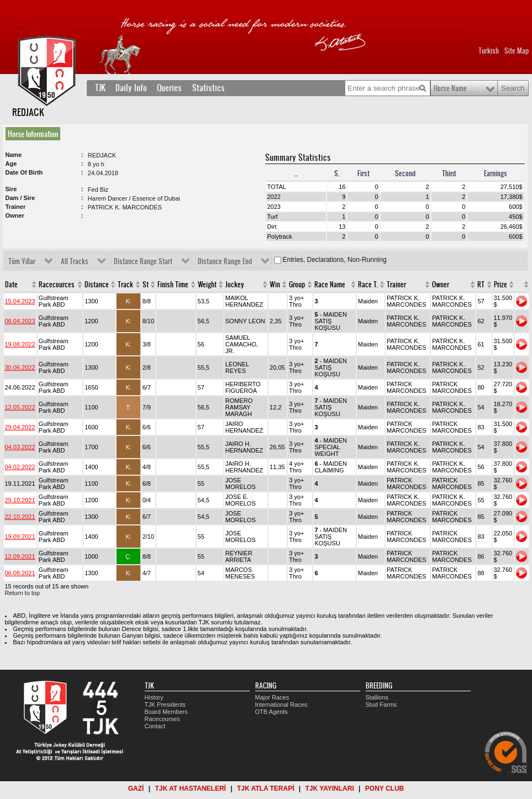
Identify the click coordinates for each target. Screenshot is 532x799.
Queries (169, 88)
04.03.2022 (20, 447)
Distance (97, 285)
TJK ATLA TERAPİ (266, 789)
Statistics (209, 88)
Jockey (235, 285)
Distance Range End (225, 261)
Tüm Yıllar (22, 261)
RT (481, 285)
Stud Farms (381, 705)
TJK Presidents (165, 705)
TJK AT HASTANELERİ (190, 789)
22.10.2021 (20, 517)
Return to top (23, 593)
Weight (207, 285)
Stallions (377, 697)
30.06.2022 (20, 367)
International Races (281, 705)
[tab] (35, 134)
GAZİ (136, 789)
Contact (155, 726)
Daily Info (131, 88)
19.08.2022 (20, 344)
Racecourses (162, 719)
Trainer (396, 285)
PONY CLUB (384, 789)
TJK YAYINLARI (330, 789)
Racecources (57, 285)
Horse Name (450, 88)
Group (297, 285)
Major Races (272, 697)
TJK (100, 88)
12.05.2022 (20, 407)
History (154, 697)
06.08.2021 (20, 573)
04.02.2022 (20, 467)
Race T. (368, 285)
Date (11, 285)
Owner (441, 285)
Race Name (330, 285)
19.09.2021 (20, 537)
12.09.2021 (20, 556)
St (146, 285)
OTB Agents (272, 712)
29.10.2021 (20, 500)
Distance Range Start (143, 261)
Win (275, 285)
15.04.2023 (20, 301)
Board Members (166, 712)
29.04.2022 (20, 427)
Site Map (517, 51)
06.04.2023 (20, 321)
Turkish (489, 51)
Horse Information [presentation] (33, 134)
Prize (501, 285)
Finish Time (173, 285)
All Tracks (75, 261)
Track (125, 285)
